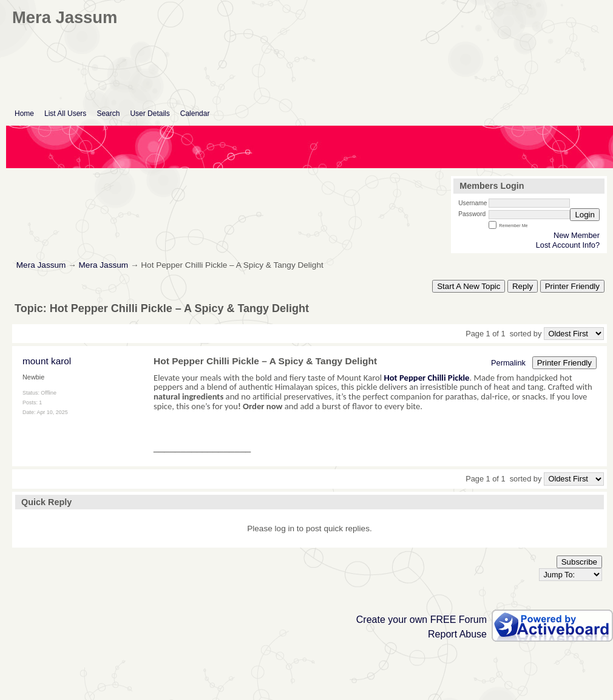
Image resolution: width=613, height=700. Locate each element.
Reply (523, 286)
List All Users (65, 114)
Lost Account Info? (568, 245)
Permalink (508, 363)
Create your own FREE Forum (422, 620)
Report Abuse (457, 634)
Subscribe (579, 562)
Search (108, 114)
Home (24, 114)
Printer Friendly (572, 286)
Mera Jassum (41, 265)
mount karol (47, 361)
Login (585, 215)
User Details (150, 114)
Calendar (195, 114)
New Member (577, 235)
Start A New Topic (469, 286)
